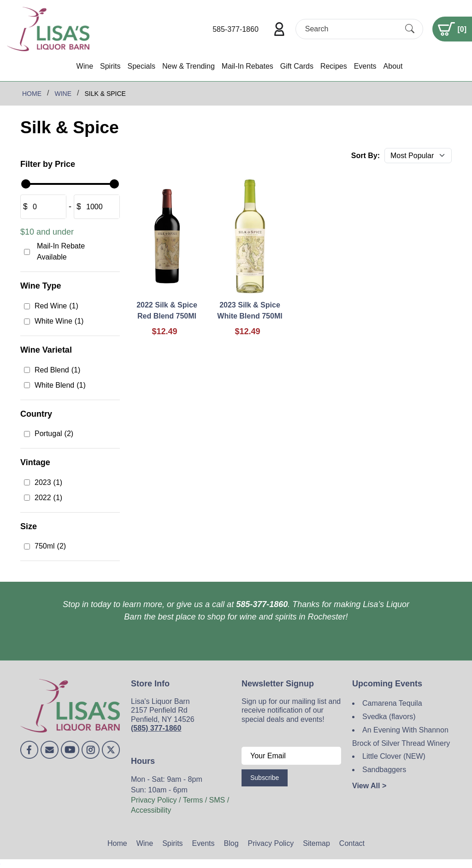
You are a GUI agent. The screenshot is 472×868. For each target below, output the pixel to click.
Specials (141, 66)
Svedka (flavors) (389, 717)
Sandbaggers (384, 770)
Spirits (110, 66)
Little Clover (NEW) (394, 756)
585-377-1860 (236, 29)
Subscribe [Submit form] (265, 778)
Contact (352, 843)
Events (365, 66)
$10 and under (47, 232)
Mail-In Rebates (248, 66)
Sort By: (366, 156)
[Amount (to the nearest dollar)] (47, 207)
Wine (85, 66)
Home (117, 843)
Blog (231, 843)
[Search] (351, 29)
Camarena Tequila (392, 703)
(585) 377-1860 (156, 728)
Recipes (334, 66)
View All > (369, 786)
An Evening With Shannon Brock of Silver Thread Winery (401, 737)
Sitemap (316, 843)
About (393, 66)
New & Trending (189, 66)
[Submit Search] (410, 29)
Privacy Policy (271, 843)
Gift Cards (297, 66)
